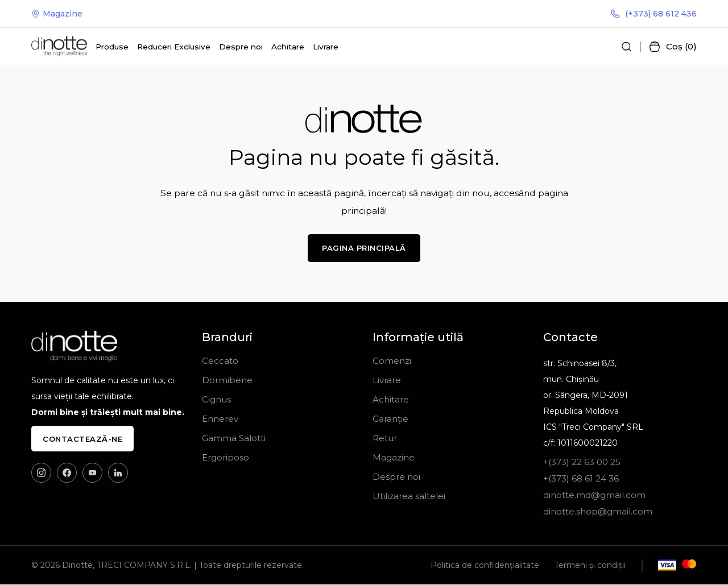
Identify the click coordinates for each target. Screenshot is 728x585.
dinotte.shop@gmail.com (598, 512)
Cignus (216, 400)
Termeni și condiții (590, 566)
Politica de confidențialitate (485, 566)
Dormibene (227, 381)
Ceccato (220, 361)
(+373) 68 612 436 (654, 14)
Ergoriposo (226, 458)
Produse (112, 47)
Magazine (57, 14)
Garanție (390, 419)
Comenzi (392, 361)
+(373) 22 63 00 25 (582, 462)
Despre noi (241, 47)
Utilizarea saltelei (409, 497)
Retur (385, 439)
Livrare (326, 47)
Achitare (288, 47)
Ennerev (220, 419)
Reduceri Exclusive (174, 47)
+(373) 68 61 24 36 (581, 479)
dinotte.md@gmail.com (594, 495)
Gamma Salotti (234, 439)
